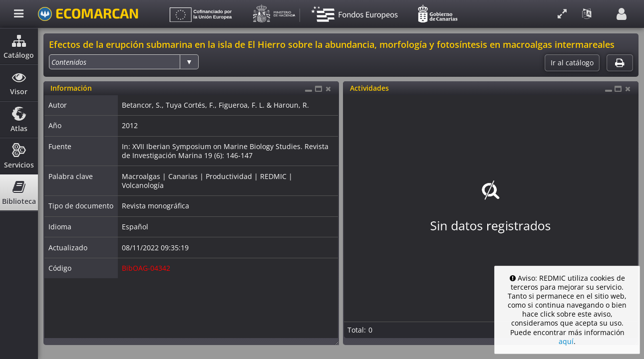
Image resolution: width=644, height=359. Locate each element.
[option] (69, 62)
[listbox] (124, 62)
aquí (566, 341)
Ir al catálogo (572, 63)
